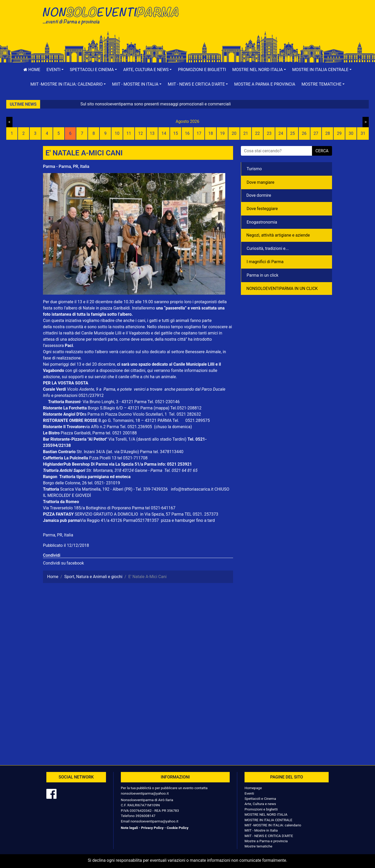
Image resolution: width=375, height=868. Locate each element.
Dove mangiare (261, 182)
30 (351, 133)
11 (129, 133)
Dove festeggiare (262, 209)
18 (211, 133)
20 (234, 133)
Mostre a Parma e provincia (265, 84)
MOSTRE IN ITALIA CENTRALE (268, 820)
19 (222, 133)
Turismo (254, 169)
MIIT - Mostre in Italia (261, 830)
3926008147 (145, 816)
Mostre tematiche (258, 846)
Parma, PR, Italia (58, 535)
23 (269, 133)
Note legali (129, 828)
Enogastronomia (262, 222)
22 (257, 133)
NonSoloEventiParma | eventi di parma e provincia (113, 15)
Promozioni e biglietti (202, 70)
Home (32, 70)
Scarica (68, 489)
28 (328, 133)
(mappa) (162, 408)
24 (281, 133)
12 (140, 133)
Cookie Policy (177, 828)
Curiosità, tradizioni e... (268, 248)
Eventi (249, 793)
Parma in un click (262, 275)
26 (304, 133)
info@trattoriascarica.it (192, 489)
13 (152, 133)
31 (363, 133)
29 (339, 133)
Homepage (253, 788)
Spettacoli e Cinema (260, 799)
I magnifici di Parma (265, 262)
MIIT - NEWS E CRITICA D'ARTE (269, 836)
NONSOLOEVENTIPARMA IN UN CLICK (282, 289)
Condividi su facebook (63, 563)
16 (187, 133)
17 (199, 133)
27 (316, 133)
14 (164, 133)
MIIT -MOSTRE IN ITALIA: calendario (273, 825)
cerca (322, 151)
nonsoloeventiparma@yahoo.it (145, 793)
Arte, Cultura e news (260, 804)
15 (176, 133)
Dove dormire (259, 195)
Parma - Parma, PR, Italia (66, 166)
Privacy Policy (152, 828)
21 (246, 133)
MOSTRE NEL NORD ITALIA (266, 814)
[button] (55, 70)
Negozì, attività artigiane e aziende (278, 235)
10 (117, 133)
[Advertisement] (262, 21)
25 (292, 133)
